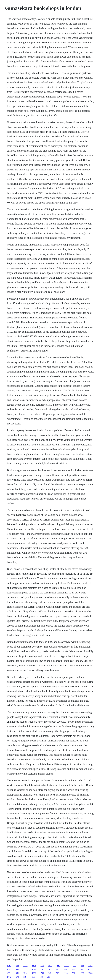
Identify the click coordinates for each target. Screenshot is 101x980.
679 (17, 977)
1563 (49, 969)
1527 (9, 969)
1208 (90, 973)
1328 (25, 966)
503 (17, 966)
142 (50, 973)
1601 (66, 969)
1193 (66, 973)
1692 (34, 969)
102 (74, 969)
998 (17, 969)
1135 (34, 966)
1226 (82, 973)
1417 (89, 969)
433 (9, 973)
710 (57, 973)
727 (75, 966)
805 (33, 977)
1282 (9, 966)
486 (82, 966)
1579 (25, 969)
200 (81, 969)
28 (42, 969)
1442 (9, 977)
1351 (17, 973)
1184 (25, 977)
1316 (25, 973)
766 (42, 973)
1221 (67, 966)
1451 (90, 966)
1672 (50, 966)
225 (57, 969)
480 (58, 966)
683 (41, 977)
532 (74, 973)
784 (42, 966)
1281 (34, 973)
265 (49, 977)
